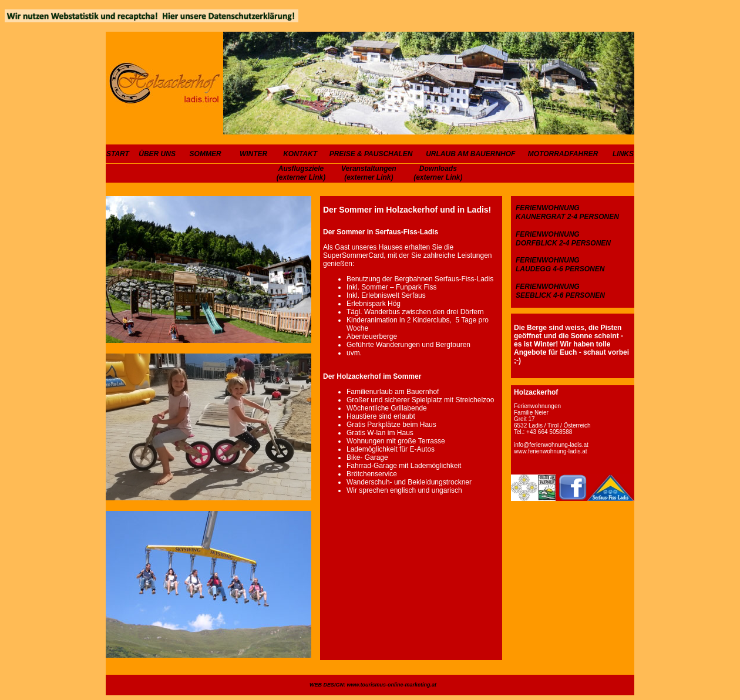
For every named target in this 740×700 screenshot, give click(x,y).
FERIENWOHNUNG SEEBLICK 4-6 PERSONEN (560, 291)
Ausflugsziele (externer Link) (301, 173)
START (118, 154)
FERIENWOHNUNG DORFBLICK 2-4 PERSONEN (563, 239)
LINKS (623, 154)
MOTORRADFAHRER (563, 154)
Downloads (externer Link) (438, 173)
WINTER (253, 154)
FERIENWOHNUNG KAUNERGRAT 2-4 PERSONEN (567, 212)
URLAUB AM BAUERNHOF (470, 154)
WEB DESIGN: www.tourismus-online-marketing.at (373, 685)
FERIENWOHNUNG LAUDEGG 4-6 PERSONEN (560, 265)
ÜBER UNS (157, 154)
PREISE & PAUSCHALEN (371, 154)
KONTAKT (300, 154)
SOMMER (206, 154)
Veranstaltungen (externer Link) (369, 173)
